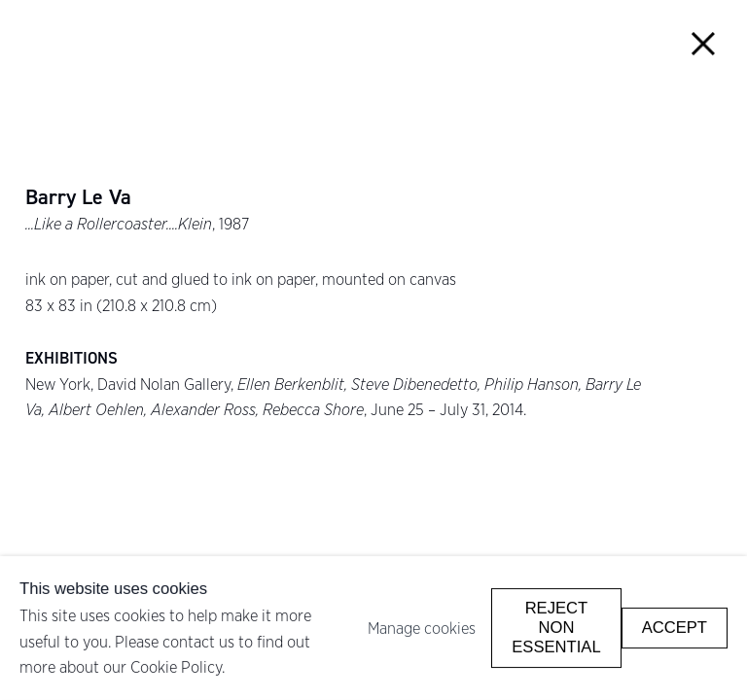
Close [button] (704, 43)
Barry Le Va (78, 197)
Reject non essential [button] (556, 628)
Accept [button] (675, 628)
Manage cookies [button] (422, 628)
